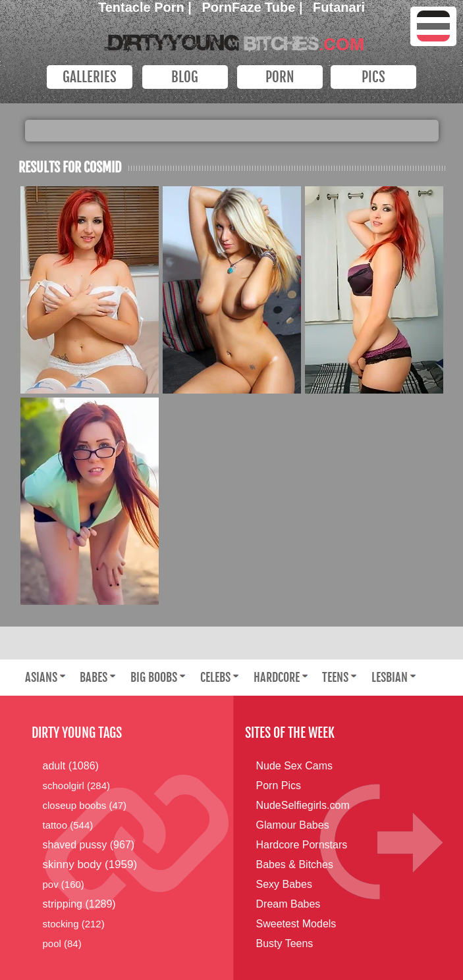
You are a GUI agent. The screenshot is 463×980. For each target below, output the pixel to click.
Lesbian (390, 677)
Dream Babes (288, 904)
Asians (41, 677)
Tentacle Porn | (147, 7)
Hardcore (277, 677)
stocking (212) (74, 924)
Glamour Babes (293, 825)
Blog (185, 77)
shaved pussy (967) (89, 845)
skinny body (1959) (90, 864)
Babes (94, 677)
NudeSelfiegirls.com (303, 805)
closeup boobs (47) (85, 805)
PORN (280, 77)
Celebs (215, 677)
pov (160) (64, 884)
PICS (373, 77)
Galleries (90, 77)
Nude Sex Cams (295, 766)
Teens (335, 677)
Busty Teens (285, 943)
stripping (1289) (79, 904)
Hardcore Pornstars (302, 845)
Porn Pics (279, 786)
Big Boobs (154, 677)
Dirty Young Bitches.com (232, 39)
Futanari (339, 7)
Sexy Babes (284, 884)
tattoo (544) (68, 825)
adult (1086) (71, 766)
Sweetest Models (296, 924)
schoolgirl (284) (77, 786)
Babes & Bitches (295, 864)
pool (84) (62, 943)
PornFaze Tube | (255, 7)
